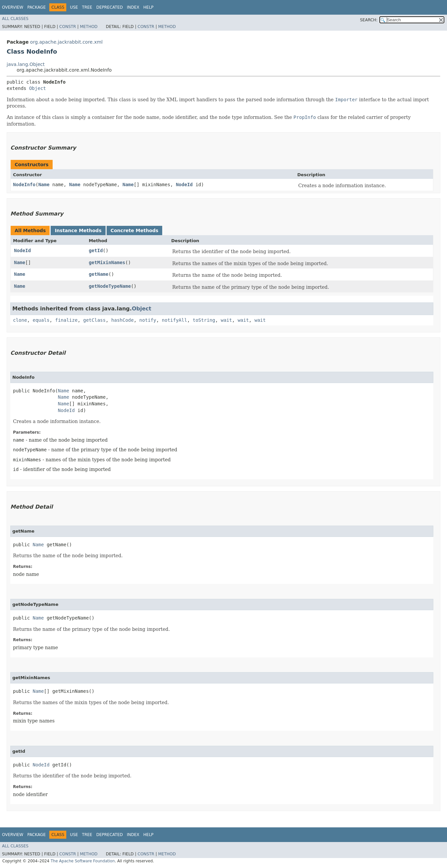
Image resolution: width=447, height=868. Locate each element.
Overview (13, 7)
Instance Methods (78, 230)
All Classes (15, 19)
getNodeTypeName (110, 286)
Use (74, 7)
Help (148, 7)
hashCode (122, 320)
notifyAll (175, 320)
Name (44, 185)
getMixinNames (107, 262)
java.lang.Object (26, 64)
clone (20, 320)
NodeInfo (24, 185)
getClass (94, 320)
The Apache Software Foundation (83, 861)
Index (133, 7)
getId (96, 250)
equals (41, 320)
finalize (66, 320)
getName (98, 274)
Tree (87, 7)
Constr (68, 27)
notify (148, 320)
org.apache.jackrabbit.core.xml (66, 42)
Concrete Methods (135, 230)
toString (204, 320)
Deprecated (110, 7)
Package (36, 7)
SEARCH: (369, 20)
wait (226, 320)
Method (89, 27)
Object (37, 88)
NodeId (184, 185)
